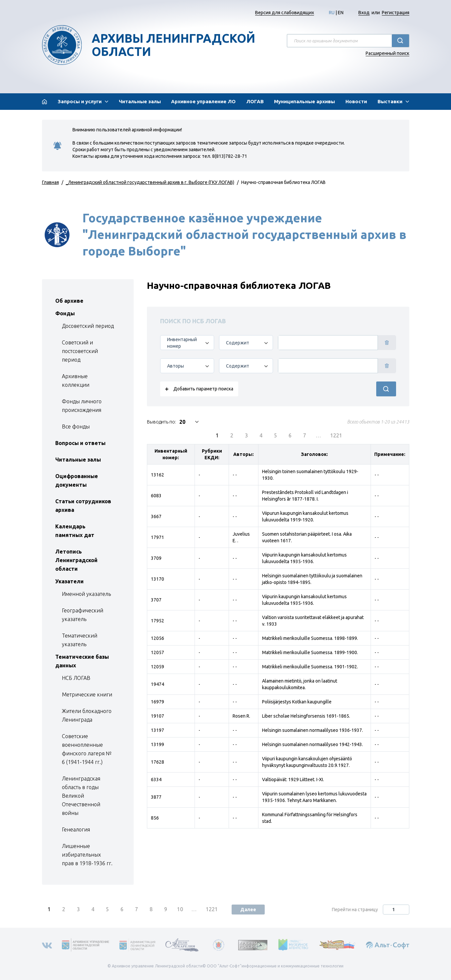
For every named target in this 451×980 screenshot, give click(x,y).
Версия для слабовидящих (285, 13)
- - (235, 475)
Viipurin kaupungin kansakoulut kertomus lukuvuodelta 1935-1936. (304, 558)
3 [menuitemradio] (246, 435)
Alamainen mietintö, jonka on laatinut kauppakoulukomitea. (300, 684)
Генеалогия (76, 829)
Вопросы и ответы (80, 443)
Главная (50, 182)
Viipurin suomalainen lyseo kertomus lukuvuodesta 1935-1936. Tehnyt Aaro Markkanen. (314, 797)
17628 (158, 762)
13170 (158, 579)
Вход (364, 13)
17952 (158, 621)
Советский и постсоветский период (80, 351)
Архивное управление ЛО (203, 101)
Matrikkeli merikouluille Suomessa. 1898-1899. (310, 638)
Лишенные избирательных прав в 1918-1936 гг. (87, 855)
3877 (156, 797)
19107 (158, 716)
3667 (156, 516)
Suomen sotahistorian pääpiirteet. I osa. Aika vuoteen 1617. (307, 537)
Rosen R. (241, 716)
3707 (156, 600)
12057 (158, 652)
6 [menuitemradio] (290, 435)
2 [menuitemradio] (232, 435)
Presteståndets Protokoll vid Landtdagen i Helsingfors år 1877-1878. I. (305, 496)
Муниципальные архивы (304, 101)
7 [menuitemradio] (305, 435)
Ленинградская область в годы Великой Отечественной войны (81, 796)
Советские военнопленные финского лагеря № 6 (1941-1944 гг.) (87, 749)
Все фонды (76, 426)
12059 (158, 667)
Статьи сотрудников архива (83, 506)
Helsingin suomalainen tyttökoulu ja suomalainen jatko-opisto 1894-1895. (312, 579)
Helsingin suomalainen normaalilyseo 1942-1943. (313, 744)
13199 (158, 744)
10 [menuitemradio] (180, 909)
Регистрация (396, 13)
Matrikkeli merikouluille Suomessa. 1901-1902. (310, 667)
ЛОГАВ (255, 101)
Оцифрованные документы (77, 480)
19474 (158, 684)
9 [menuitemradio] (166, 909)
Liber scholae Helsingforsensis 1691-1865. (306, 716)
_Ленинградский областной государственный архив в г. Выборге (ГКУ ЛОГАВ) (150, 182)
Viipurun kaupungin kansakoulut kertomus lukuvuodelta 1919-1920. (305, 516)
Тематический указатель (80, 640)
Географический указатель (83, 615)
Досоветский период (88, 326)
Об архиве (69, 301)
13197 (158, 730)
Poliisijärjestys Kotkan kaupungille (297, 702)
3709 (156, 558)
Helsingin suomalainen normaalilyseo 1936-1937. (313, 730)
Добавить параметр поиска (203, 389)
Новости (356, 101)
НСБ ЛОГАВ (76, 678)
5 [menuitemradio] (275, 435)
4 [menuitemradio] (261, 435)
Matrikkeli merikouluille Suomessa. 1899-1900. (310, 652)
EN (341, 13)
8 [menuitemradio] (151, 909)
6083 (156, 496)
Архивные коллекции (76, 380)
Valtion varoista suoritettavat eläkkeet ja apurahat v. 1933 (313, 621)
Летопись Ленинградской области (76, 560)
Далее (248, 910)
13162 (158, 475)
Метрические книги (87, 694)
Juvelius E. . (241, 537)
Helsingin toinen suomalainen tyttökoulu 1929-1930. (310, 475)
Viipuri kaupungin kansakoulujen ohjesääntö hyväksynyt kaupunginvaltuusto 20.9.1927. (307, 762)
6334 (156, 780)
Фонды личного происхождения (82, 406)
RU (332, 13)
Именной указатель (86, 594)
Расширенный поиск (387, 53)
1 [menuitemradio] (217, 435)
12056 (158, 638)
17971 (158, 537)
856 (155, 818)
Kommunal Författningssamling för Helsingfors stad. (310, 818)
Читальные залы (140, 101)
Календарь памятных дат (75, 531)
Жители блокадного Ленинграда (87, 715)
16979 (158, 702)
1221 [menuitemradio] (336, 435)
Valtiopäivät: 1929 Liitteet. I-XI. (293, 780)
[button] (83, 102)
